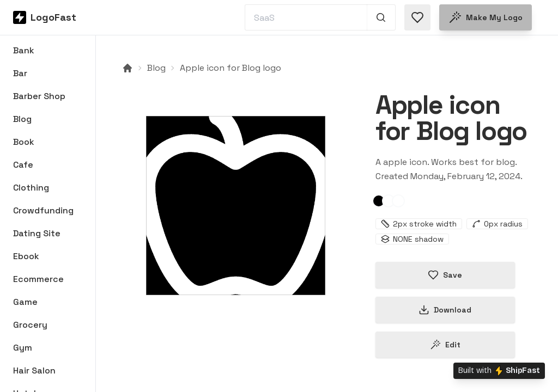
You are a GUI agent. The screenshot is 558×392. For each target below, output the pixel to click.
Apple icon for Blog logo (231, 68)
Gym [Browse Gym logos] (23, 348)
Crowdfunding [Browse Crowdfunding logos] (43, 210)
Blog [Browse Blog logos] (22, 119)
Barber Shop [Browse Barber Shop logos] (39, 96)
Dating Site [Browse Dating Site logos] (37, 233)
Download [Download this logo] (445, 310)
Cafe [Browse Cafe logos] (23, 165)
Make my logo (486, 17)
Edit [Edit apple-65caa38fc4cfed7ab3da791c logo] (445, 345)
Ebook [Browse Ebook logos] (26, 256)
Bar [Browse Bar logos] (20, 73)
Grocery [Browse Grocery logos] (30, 325)
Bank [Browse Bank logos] (24, 50)
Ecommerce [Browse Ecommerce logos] (38, 279)
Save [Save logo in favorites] (445, 275)
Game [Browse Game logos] (25, 302)
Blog (156, 68)
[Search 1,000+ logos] (381, 17)
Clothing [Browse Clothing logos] (31, 188)
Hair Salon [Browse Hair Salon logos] (34, 370)
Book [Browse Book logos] (24, 142)
